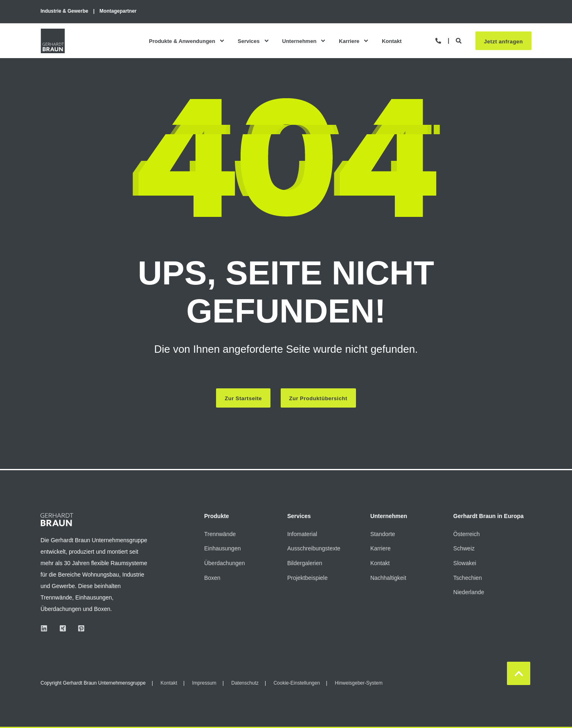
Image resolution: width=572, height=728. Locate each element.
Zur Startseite (243, 398)
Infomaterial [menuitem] (302, 534)
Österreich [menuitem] (467, 534)
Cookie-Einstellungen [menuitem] (296, 683)
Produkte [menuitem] (217, 516)
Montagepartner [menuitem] (118, 11)
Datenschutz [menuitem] (245, 683)
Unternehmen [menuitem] (300, 41)
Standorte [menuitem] (383, 534)
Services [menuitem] (249, 41)
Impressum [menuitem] (204, 683)
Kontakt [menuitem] (392, 41)
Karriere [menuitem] (349, 41)
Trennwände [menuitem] (220, 534)
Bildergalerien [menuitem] (305, 563)
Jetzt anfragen (503, 41)
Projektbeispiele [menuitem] (307, 578)
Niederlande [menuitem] (469, 592)
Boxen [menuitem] (212, 578)
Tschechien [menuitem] (468, 578)
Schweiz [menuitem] (464, 548)
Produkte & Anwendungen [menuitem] (182, 41)
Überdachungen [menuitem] (225, 563)
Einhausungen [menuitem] (223, 548)
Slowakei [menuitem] (465, 563)
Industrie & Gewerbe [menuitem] (64, 11)
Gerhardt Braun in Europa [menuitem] (489, 516)
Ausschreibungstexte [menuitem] (314, 548)
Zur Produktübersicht (318, 398)
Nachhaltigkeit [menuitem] (388, 578)
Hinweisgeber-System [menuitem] (359, 683)
